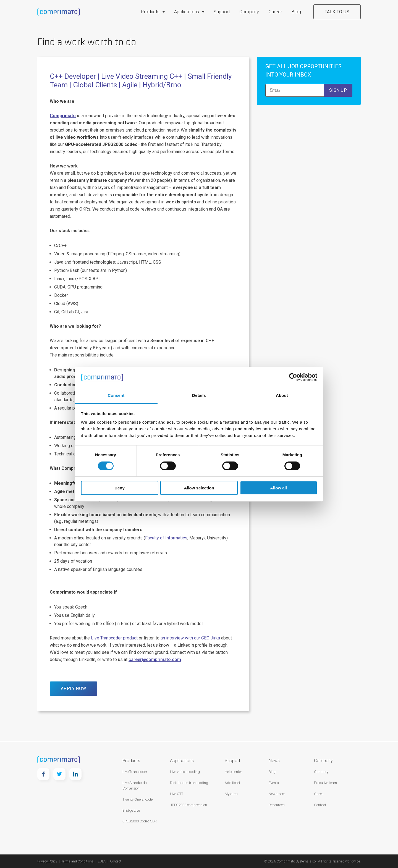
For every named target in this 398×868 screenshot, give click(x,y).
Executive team (325, 783)
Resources (277, 805)
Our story (321, 772)
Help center (233, 772)
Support (222, 12)
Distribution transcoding (189, 783)
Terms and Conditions (78, 861)
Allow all (278, 488)
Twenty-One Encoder (138, 799)
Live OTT (177, 794)
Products (150, 12)
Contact (320, 805)
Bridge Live (131, 810)
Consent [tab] (116, 395)
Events (274, 783)
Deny (120, 488)
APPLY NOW (74, 689)
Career (275, 12)
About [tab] (282, 395)
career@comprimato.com (155, 659)
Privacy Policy (47, 861)
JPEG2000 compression (188, 805)
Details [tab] (199, 395)
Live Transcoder (135, 772)
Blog (296, 12)
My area (231, 794)
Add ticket (232, 783)
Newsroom (277, 794)
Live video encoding (185, 772)
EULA (102, 861)
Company (249, 12)
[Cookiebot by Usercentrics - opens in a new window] (293, 377)
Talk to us (337, 12)
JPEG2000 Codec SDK (140, 821)
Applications (187, 12)
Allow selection (199, 488)
